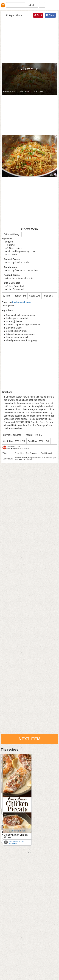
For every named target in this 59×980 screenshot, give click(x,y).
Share (50, 15)
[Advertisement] (29, 41)
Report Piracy (14, 15)
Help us (32, 5)
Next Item (29, 739)
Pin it (38, 15)
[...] (15, 5)
